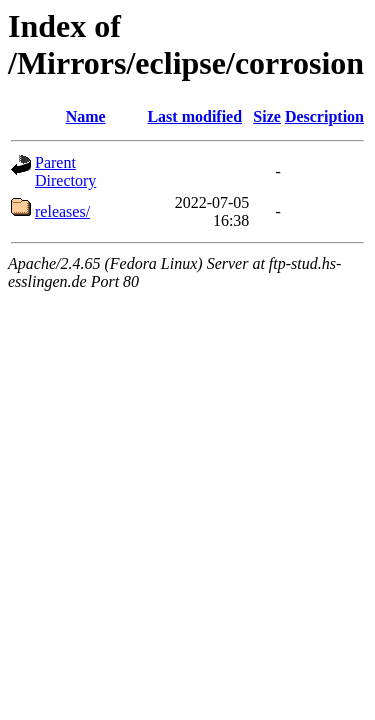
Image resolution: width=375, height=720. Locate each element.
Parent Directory (65, 171)
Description (324, 116)
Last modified (194, 116)
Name (86, 116)
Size (267, 116)
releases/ (62, 211)
